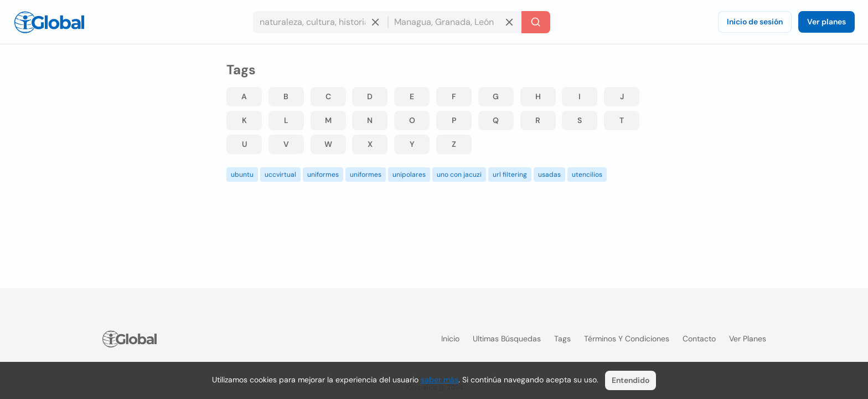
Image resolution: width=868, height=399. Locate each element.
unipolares (409, 175)
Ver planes (826, 22)
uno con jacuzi (459, 175)
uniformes (323, 175)
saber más (440, 380)
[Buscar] (536, 22)
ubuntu (242, 175)
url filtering (510, 175)
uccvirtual (280, 175)
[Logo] (49, 22)
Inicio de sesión (755, 22)
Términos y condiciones (627, 339)
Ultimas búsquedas (507, 339)
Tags (562, 339)
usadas (549, 175)
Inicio (450, 339)
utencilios (587, 175)
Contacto (699, 339)
